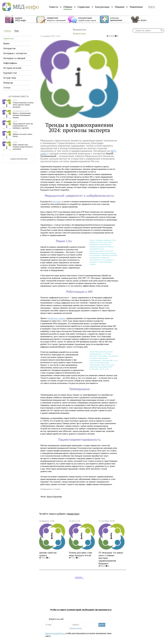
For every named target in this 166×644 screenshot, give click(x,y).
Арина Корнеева (54, 496)
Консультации (102, 7)
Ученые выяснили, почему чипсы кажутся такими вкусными (23, 104)
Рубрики (68, 7)
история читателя (12, 68)
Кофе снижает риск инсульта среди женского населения (23, 146)
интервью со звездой (14, 58)
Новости (54, 7)
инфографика (10, 63)
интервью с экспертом (15, 53)
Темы (16, 31)
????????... (79, 578)
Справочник (84, 7)
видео (6, 43)
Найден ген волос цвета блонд (22, 134)
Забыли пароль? (76, 628)
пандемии (57, 201)
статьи (7, 88)
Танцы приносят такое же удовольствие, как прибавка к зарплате (23, 125)
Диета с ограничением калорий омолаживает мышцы (22, 114)
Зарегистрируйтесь (55, 633)
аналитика (8, 38)
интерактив (9, 48)
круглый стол (10, 73)
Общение (120, 7)
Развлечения (136, 7)
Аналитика (73, 514)
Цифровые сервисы (57, 318)
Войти (152, 7)
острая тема (10, 78)
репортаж (8, 83)
